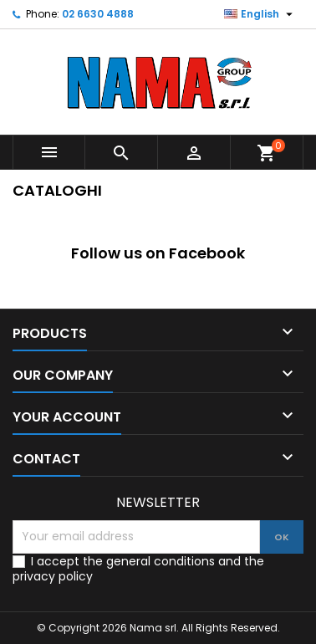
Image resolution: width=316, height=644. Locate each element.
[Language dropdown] (260, 14)
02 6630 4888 (98, 14)
